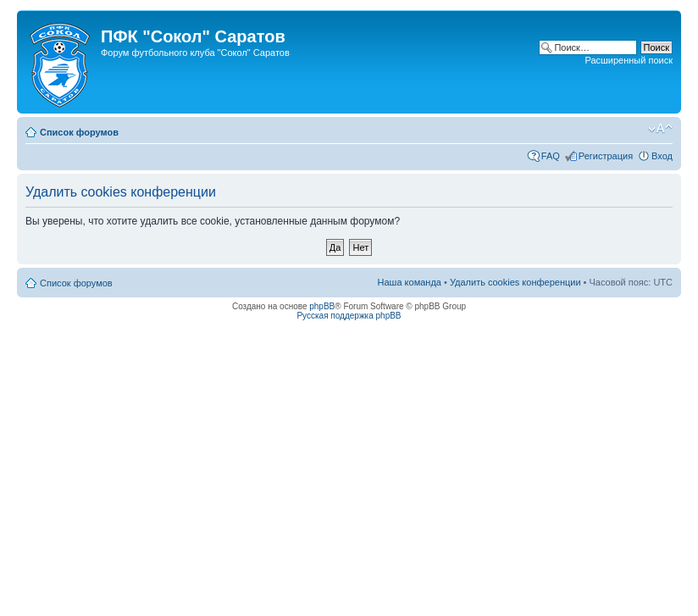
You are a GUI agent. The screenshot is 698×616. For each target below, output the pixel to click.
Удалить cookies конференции (515, 282)
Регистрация (606, 156)
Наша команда (410, 282)
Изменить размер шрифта (660, 129)
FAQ (551, 156)
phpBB (322, 306)
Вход (662, 156)
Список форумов (79, 132)
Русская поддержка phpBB (349, 316)
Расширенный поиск (629, 60)
